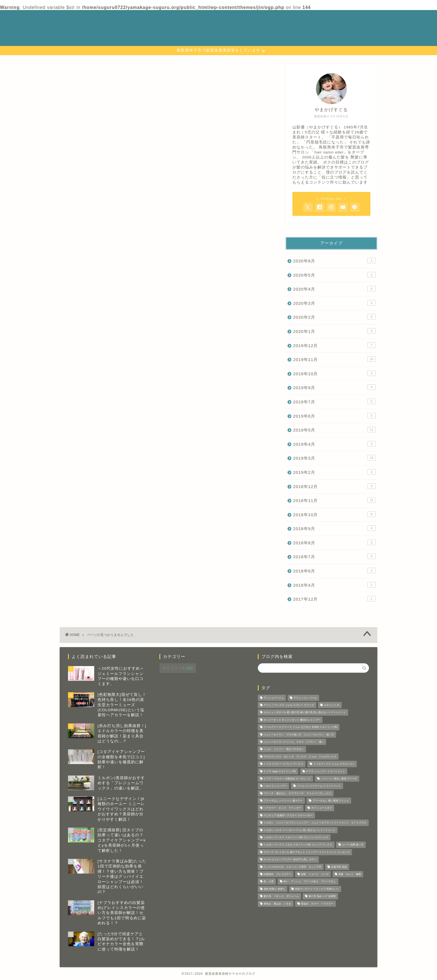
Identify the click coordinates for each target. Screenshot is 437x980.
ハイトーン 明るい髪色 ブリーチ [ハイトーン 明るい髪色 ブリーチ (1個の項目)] (339, 779)
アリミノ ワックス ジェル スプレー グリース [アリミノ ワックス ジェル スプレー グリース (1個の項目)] (289, 705)
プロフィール (287, 31)
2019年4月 (334, 444)
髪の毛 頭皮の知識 (93, 395)
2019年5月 (334, 430)
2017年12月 (334, 599)
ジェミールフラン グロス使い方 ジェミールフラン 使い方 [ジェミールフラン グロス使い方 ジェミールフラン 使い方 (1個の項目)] (299, 735)
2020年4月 (334, 289)
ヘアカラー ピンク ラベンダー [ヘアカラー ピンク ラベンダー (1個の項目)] (282, 808)
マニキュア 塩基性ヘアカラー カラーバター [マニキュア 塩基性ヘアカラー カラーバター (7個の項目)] (288, 815)
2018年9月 (334, 528)
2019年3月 (334, 458)
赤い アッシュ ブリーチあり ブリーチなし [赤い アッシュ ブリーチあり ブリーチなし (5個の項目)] (310, 882)
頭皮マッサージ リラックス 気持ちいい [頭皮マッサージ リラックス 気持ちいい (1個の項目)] (317, 889)
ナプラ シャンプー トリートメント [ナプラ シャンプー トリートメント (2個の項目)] (326, 771)
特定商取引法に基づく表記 (301, 37)
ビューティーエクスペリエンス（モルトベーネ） (126, 344)
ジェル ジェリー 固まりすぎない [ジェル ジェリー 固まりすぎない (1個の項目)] (284, 749)
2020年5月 (334, 275)
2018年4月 (334, 585)
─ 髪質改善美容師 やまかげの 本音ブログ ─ (92, 28)
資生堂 (81, 388)
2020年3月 (334, 303)
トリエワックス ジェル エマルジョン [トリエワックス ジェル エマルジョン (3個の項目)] (334, 764)
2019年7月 (334, 401)
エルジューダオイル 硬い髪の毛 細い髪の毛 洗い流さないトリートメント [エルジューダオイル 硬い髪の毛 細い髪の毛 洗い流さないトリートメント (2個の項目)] (305, 713)
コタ (78, 299)
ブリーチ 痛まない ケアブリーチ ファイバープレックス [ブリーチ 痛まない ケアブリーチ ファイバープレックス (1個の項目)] (298, 793)
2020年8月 (334, 260)
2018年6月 (334, 571)
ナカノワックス (90, 321)
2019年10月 (334, 373)
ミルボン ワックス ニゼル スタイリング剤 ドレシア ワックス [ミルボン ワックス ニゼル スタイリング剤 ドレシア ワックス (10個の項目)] (298, 845)
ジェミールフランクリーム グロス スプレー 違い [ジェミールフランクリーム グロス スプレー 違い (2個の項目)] (294, 742)
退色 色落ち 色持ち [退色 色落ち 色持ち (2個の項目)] (274, 889)
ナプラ (81, 329)
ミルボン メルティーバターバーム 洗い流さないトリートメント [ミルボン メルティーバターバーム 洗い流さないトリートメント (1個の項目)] (299, 830)
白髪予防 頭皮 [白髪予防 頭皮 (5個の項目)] (339, 867)
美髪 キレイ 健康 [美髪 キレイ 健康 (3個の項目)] (350, 874)
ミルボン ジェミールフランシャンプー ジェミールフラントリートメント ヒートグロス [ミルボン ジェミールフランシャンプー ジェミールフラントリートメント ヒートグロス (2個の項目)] (315, 823)
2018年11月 (334, 500)
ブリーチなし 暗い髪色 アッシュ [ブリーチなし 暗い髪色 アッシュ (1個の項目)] (331, 801)
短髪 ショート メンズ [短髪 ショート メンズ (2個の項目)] (315, 874)
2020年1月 (334, 331)
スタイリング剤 (90, 314)
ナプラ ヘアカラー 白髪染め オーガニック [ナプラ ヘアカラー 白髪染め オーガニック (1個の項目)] (287, 779)
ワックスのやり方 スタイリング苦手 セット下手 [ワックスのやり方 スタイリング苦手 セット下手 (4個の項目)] (292, 867)
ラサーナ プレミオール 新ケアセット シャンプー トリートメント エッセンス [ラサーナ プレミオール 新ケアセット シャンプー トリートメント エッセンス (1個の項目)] (307, 852)
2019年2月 (334, 472)
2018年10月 (334, 514)
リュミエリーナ (90, 366)
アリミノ (83, 292)
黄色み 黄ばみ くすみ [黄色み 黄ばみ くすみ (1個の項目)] (277, 904)
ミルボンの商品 (90, 358)
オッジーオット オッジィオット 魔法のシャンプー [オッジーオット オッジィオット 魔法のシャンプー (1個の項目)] (292, 720)
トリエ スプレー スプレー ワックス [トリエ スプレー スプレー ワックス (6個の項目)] (283, 764)
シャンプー (85, 307)
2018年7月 (334, 556)
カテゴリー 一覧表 (294, 19)
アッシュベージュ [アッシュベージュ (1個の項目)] (274, 698)
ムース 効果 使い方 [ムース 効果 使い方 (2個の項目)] (353, 845)
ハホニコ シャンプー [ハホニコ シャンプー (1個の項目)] (275, 786)
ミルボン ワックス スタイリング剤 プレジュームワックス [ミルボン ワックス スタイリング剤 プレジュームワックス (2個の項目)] (296, 837)
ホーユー (83, 351)
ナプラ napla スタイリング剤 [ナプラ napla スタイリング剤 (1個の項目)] (280, 771)
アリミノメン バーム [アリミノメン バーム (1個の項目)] (305, 698)
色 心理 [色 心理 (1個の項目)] (269, 882)
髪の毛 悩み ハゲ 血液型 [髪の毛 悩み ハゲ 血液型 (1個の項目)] (322, 896)
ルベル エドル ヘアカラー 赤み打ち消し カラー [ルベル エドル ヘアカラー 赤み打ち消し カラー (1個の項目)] (290, 860)
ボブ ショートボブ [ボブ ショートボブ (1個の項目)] (321, 808)
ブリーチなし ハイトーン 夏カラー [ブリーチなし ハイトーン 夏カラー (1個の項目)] (283, 801)
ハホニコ (83, 336)
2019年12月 (334, 345)
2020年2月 (334, 317)
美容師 (81, 380)
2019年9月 (334, 387)
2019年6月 (334, 416)
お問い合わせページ (294, 13)
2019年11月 (334, 359)
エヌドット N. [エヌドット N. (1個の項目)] (332, 705)
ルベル (81, 373)
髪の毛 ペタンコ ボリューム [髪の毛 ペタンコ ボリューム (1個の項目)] (281, 896)
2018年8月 (334, 542)
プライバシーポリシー (296, 25)
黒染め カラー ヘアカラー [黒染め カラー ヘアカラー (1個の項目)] (317, 904)
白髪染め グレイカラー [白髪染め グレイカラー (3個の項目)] (277, 874)
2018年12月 (334, 486)
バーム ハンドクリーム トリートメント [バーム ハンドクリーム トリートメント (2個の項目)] (319, 786)
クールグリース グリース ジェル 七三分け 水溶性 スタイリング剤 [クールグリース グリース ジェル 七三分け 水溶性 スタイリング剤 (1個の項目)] (300, 727)
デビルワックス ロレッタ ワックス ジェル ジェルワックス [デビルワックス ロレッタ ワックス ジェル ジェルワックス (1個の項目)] (300, 757)
